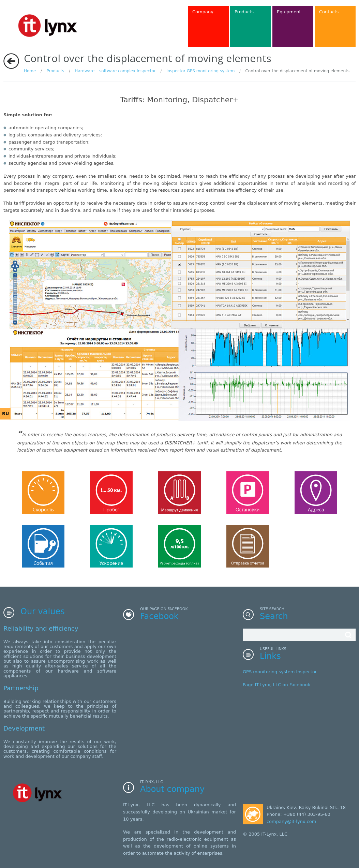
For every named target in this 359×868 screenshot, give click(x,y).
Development (24, 728)
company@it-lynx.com (291, 821)
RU (6, 414)
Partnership (21, 688)
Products (55, 71)
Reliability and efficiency (41, 628)
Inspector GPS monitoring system (200, 71)
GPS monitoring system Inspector (280, 672)
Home (30, 71)
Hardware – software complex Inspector (115, 71)
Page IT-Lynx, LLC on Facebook (276, 685)
